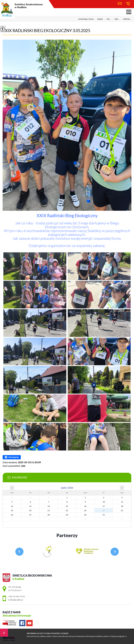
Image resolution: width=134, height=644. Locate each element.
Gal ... (107, 19)
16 (85, 506)
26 (12, 515)
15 (67, 506)
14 (49, 506)
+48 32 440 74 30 (128, 4)
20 (30, 510)
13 (30, 506)
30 (85, 515)
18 (122, 506)
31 (104, 515)
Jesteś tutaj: (83, 19)
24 (104, 510)
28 (49, 515)
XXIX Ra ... (125, 19)
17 (104, 506)
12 (12, 506)
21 (49, 510)
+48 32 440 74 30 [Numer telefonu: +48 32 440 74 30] (17, 597)
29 (67, 515)
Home (91, 19)
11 (122, 502)
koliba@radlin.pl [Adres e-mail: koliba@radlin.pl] (16, 600)
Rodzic (98, 19)
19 (12, 510)
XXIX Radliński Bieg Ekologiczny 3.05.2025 (46, 31)
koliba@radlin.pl (120, 3)
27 (30, 515)
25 (122, 510)
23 (85, 510)
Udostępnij (12, 457)
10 (104, 502)
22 (67, 510)
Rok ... (115, 19)
